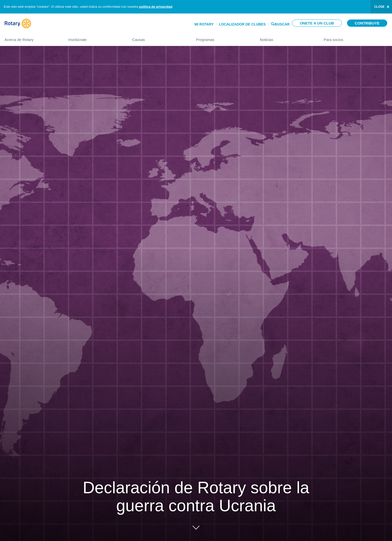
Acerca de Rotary (31, 38)
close (379, 7)
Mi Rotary (204, 24)
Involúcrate (95, 38)
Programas (223, 38)
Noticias (287, 38)
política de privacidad (156, 7)
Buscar (282, 24)
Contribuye (367, 23)
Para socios (356, 38)
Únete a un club (317, 23)
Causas (159, 38)
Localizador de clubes (242, 24)
